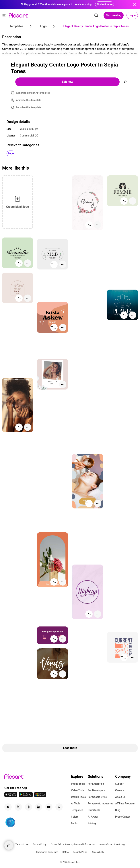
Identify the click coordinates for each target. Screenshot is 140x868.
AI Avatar (93, 817)
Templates (77, 810)
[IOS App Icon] (11, 796)
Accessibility (98, 852)
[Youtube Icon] (49, 807)
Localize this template (29, 107)
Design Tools (78, 797)
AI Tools (76, 804)
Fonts (74, 823)
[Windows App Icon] (40, 796)
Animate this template (29, 100)
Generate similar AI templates (33, 93)
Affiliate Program (125, 804)
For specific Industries (101, 804)
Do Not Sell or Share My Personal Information (73, 844)
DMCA (66, 852)
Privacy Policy (40, 844)
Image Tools (78, 784)
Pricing (92, 823)
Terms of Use (22, 844)
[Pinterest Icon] (59, 807)
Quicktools (94, 810)
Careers (120, 790)
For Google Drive (97, 797)
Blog (118, 810)
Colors (75, 817)
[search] (96, 15)
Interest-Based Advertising (112, 844)
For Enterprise (96, 784)
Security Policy (80, 852)
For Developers (96, 790)
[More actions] (98, 225)
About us (120, 797)
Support (120, 784)
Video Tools (78, 790)
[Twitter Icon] (18, 807)
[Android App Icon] (26, 796)
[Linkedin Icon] (39, 807)
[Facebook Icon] (8, 807)
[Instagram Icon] (28, 807)
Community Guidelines (47, 852)
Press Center (123, 817)
